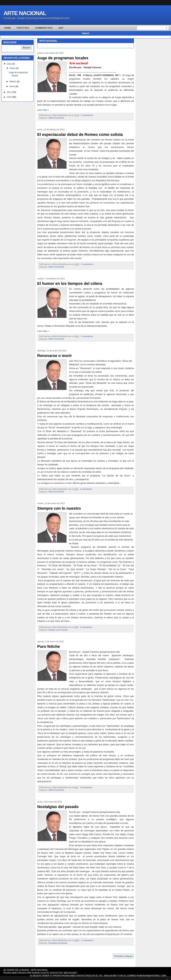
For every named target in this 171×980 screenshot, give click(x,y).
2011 (9, 92)
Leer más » (43, 110)
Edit (61, 28)
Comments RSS (44, 28)
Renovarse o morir (55, 356)
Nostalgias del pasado (58, 807)
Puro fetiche (49, 646)
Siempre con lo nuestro (59, 508)
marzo (12, 68)
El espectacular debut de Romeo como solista (80, 134)
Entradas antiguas (123, 956)
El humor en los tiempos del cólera (70, 283)
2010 (9, 97)
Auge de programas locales (63, 58)
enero (12, 86)
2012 (9, 64)
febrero (13, 82)
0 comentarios (87, 115)
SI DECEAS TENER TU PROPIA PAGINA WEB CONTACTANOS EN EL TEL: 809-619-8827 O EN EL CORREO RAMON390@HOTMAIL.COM (98, 976)
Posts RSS (23, 28)
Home (7, 28)
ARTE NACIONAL (56, 118)
